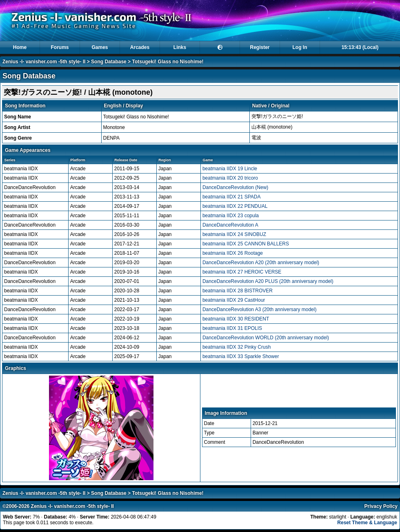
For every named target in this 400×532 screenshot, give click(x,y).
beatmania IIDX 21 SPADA (232, 197)
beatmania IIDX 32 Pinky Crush (237, 347)
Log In (300, 47)
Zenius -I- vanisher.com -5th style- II (44, 62)
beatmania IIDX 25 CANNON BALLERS (246, 244)
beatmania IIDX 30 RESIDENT (236, 319)
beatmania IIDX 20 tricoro (230, 178)
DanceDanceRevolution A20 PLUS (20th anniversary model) (268, 281)
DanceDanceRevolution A (230, 225)
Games (100, 47)
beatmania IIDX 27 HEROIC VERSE (242, 272)
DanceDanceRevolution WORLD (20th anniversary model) (266, 338)
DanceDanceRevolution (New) (235, 187)
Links (180, 47)
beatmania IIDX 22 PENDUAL (235, 206)
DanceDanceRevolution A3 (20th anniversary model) (260, 309)
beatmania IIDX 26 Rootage (233, 253)
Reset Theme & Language (367, 523)
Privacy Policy (381, 506)
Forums (60, 47)
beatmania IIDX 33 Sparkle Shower (241, 356)
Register (260, 47)
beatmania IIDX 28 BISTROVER (238, 291)
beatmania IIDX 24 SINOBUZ (234, 234)
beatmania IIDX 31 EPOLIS (232, 328)
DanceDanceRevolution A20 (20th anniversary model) (261, 263)
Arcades (140, 47)
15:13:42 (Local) (360, 47)
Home (20, 47)
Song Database (109, 62)
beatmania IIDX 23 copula (231, 216)
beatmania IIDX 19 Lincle (230, 169)
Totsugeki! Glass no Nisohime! (168, 62)
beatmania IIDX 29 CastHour (234, 300)
